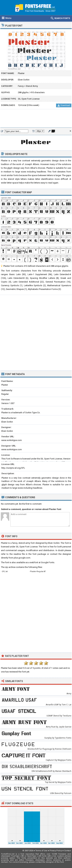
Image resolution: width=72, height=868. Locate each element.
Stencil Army (32, 86)
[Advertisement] (36, 119)
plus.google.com (22, 558)
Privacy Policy (56, 851)
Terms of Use (41, 851)
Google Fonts (48, 562)
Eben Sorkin (24, 80)
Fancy (21, 86)
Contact (67, 851)
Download (64, 105)
